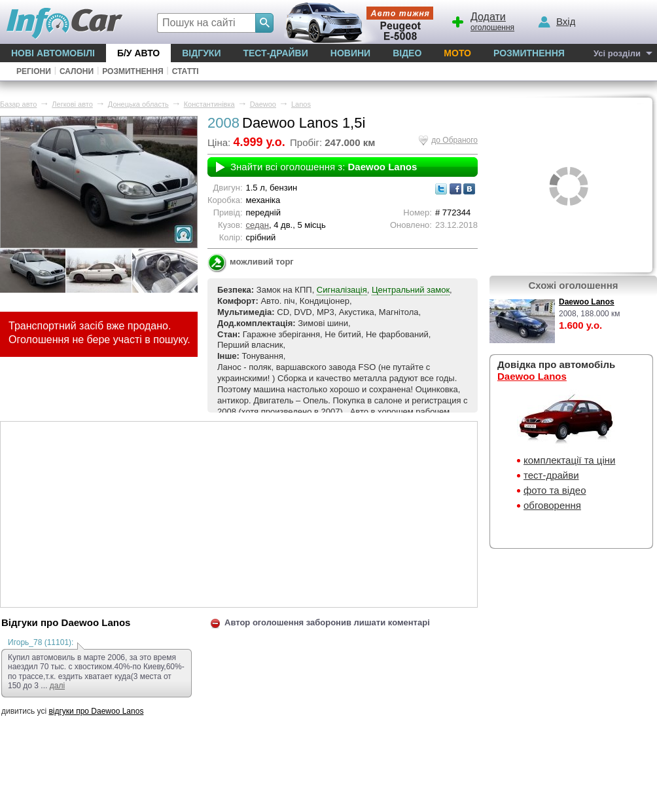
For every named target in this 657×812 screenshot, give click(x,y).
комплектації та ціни (569, 460)
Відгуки (201, 53)
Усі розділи (617, 53)
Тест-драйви (275, 53)
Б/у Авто (138, 53)
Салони (77, 71)
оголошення (482, 20)
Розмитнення (529, 53)
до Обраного (454, 140)
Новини (350, 53)
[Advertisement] (239, 513)
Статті (186, 71)
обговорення (552, 505)
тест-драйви (551, 475)
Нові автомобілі (53, 53)
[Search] (264, 23)
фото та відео (555, 490)
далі (57, 686)
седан (257, 225)
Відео (407, 53)
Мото (457, 53)
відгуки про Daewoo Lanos (96, 711)
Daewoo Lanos (587, 302)
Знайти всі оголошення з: (324, 167)
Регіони (34, 71)
